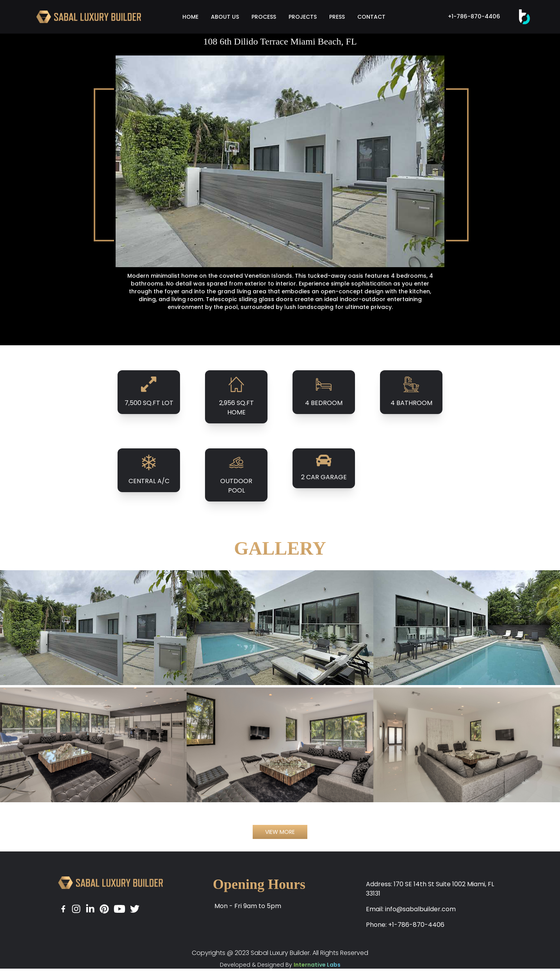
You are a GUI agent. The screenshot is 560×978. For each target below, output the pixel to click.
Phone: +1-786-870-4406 (405, 925)
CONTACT (371, 17)
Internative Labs (317, 965)
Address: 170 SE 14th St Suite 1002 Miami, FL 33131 (430, 889)
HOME (190, 17)
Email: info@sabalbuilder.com (411, 909)
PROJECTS (303, 17)
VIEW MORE (280, 832)
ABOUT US (225, 17)
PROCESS (264, 17)
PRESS (337, 17)
